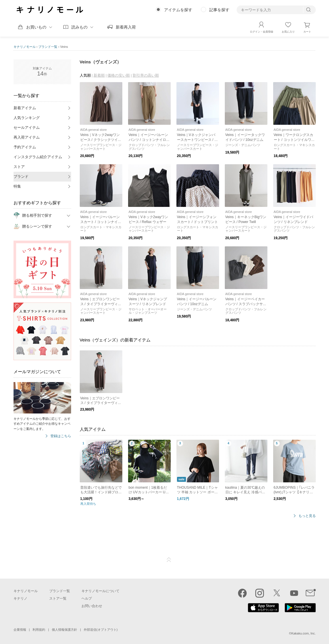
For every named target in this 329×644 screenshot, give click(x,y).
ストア (19, 167)
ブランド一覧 (48, 47)
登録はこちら (61, 436)
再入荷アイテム (27, 137)
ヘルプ (87, 598)
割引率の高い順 (146, 75)
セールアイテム (27, 128)
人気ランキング (27, 118)
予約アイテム (25, 147)
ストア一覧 (58, 598)
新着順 (99, 75)
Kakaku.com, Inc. (303, 633)
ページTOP (169, 560)
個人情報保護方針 (64, 630)
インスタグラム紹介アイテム (38, 157)
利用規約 (39, 630)
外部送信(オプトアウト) (101, 630)
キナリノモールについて (100, 591)
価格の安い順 (119, 75)
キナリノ (20, 598)
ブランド (21, 176)
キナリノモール (25, 47)
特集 (17, 186)
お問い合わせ (92, 606)
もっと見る (307, 516)
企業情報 (20, 630)
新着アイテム (25, 108)
